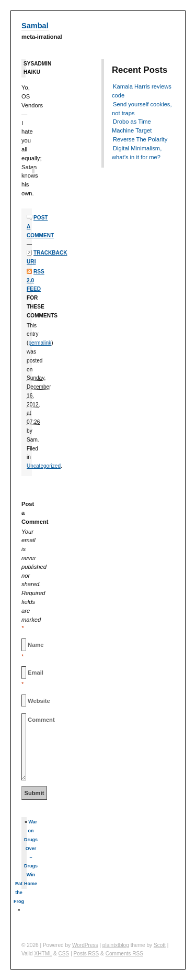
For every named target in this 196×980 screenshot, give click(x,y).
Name (36, 645)
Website (39, 701)
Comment (41, 720)
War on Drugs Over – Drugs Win (31, 848)
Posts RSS (87, 954)
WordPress (85, 945)
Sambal (35, 26)
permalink (40, 343)
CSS (64, 954)
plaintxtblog (116, 945)
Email (36, 673)
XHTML (43, 954)
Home (31, 884)
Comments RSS (124, 954)
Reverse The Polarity (140, 139)
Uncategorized (44, 466)
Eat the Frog (19, 893)
